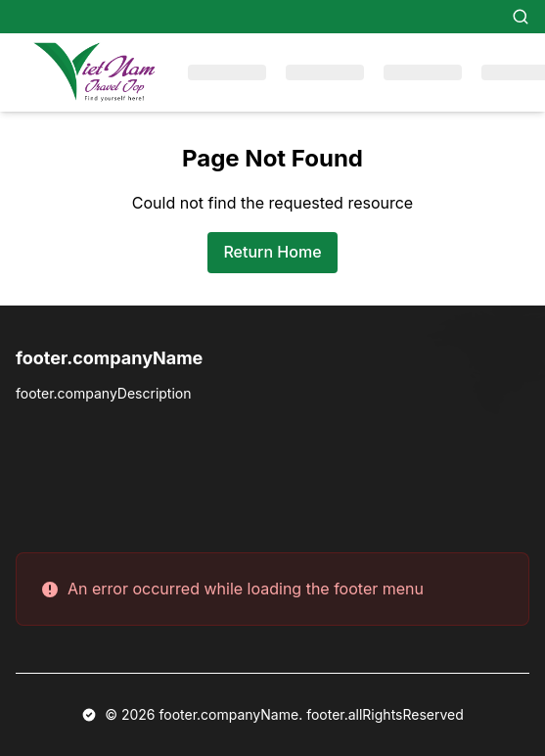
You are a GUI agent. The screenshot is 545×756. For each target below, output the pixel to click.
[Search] (521, 17)
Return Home (272, 252)
